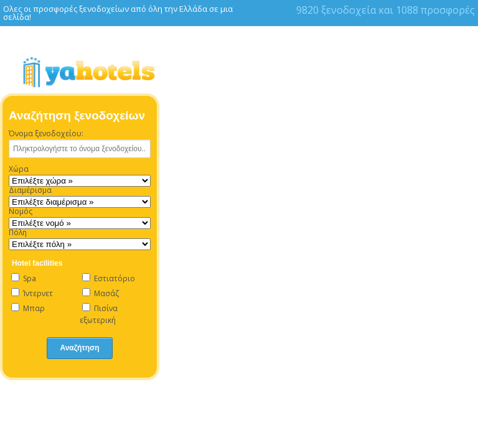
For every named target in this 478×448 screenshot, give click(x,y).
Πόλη (18, 233)
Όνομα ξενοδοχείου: (46, 134)
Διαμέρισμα (30, 190)
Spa (24, 278)
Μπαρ (28, 308)
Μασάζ (101, 293)
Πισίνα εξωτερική (99, 314)
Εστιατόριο (109, 278)
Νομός (21, 212)
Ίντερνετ (32, 293)
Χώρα (19, 169)
